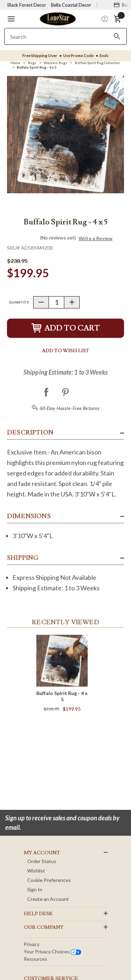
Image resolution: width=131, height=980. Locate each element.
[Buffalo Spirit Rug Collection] (97, 63)
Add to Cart (66, 328)
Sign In (35, 889)
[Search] (117, 36)
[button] (11, 19)
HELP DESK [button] (38, 914)
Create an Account (48, 899)
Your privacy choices (52, 951)
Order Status (42, 861)
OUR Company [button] (44, 927)
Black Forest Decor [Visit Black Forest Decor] (27, 5)
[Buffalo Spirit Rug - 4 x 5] (37, 67)
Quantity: (19, 302)
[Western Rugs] (55, 63)
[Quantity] (56, 302)
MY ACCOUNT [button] (42, 853)
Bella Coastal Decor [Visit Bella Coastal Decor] (71, 5)
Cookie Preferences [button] (49, 880)
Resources (35, 959)
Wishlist (36, 871)
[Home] (15, 63)
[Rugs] (32, 63)
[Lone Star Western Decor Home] (58, 18)
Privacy (32, 944)
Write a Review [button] (96, 238)
